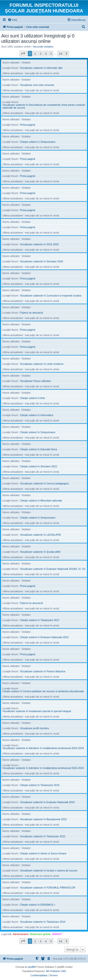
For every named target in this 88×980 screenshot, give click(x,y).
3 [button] (40, 54)
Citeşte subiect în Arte (33, 398)
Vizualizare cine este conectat (37, 85)
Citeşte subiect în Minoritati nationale (41, 501)
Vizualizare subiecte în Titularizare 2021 (43, 836)
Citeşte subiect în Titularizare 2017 (40, 620)
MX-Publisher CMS (56, 971)
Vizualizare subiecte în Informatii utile (41, 68)
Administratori (21, 934)
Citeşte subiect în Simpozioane (38, 142)
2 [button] (35, 54)
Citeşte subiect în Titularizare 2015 (40, 785)
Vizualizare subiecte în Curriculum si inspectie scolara (51, 296)
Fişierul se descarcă (31, 313)
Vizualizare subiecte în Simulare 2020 (42, 261)
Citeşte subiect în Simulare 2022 (38, 466)
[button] (23, 54)
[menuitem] (12, 20)
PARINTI (57, 934)
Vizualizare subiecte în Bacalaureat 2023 (43, 819)
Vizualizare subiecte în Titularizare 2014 (43, 922)
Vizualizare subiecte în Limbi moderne (42, 364)
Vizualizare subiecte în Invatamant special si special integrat (37, 711)
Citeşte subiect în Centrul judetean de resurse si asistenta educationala (43, 691)
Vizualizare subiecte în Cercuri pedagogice (44, 483)
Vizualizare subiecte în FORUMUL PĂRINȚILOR (48, 888)
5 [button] (51, 54)
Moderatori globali (40, 934)
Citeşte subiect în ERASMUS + (38, 905)
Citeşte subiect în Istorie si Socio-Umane (43, 853)
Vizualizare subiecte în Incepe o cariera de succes (49, 870)
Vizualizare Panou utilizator (35, 381)
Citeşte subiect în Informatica (37, 415)
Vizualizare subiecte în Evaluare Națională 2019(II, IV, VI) (53, 569)
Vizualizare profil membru (34, 728)
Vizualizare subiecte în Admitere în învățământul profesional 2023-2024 (43, 748)
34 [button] (60, 54)
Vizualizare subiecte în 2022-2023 (39, 244)
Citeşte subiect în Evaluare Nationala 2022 (44, 637)
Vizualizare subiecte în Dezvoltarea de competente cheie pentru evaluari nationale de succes (44, 106)
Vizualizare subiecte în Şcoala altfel (40, 552)
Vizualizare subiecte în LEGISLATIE (40, 535)
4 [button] (46, 54)
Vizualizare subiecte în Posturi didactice (43, 671)
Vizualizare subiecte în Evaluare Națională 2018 (47, 802)
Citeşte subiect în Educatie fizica (38, 449)
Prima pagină (28, 125)
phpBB (31, 967)
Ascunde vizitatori (43, 47)
